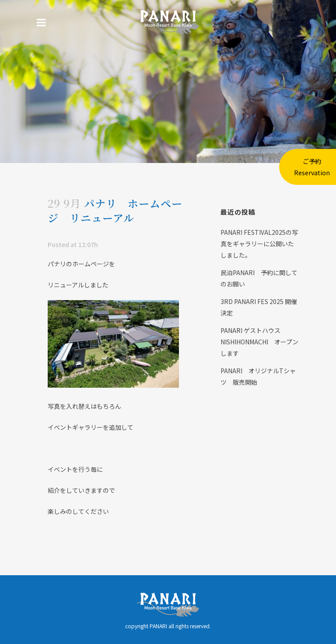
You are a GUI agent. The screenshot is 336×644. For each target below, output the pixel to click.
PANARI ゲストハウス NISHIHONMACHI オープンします (259, 342)
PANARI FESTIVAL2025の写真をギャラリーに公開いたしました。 (259, 244)
